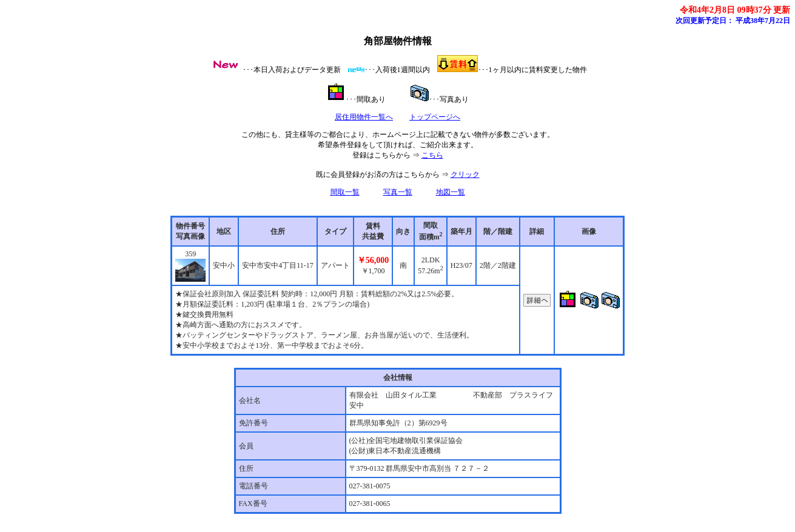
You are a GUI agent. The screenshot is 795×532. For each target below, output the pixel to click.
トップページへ (435, 117)
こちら (432, 155)
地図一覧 (451, 192)
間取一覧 (345, 192)
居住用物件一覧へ (364, 117)
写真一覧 (398, 192)
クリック (465, 175)
